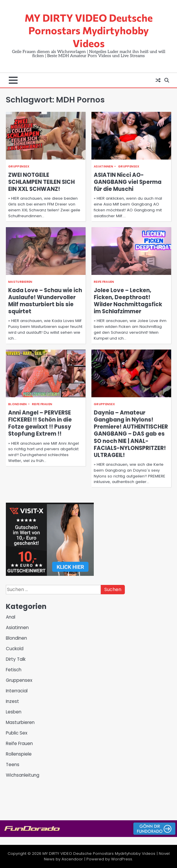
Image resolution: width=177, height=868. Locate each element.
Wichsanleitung (23, 775)
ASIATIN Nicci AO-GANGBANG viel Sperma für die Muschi (128, 182)
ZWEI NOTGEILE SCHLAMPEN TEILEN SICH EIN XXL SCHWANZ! (41, 182)
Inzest (12, 701)
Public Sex (17, 733)
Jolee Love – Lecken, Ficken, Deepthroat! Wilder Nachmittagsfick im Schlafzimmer (128, 301)
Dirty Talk (16, 659)
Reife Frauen (104, 282)
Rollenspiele (19, 754)
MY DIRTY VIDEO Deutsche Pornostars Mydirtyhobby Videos (89, 30)
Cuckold (15, 649)
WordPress (122, 859)
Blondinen (18, 404)
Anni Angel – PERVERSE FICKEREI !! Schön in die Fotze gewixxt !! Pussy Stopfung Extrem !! (40, 423)
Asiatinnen (103, 166)
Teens (13, 765)
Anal (11, 617)
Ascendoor (72, 859)
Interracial (17, 691)
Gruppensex (19, 166)
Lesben (14, 712)
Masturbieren (20, 282)
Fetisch (14, 670)
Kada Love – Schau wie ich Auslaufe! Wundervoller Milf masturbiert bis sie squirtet (45, 301)
